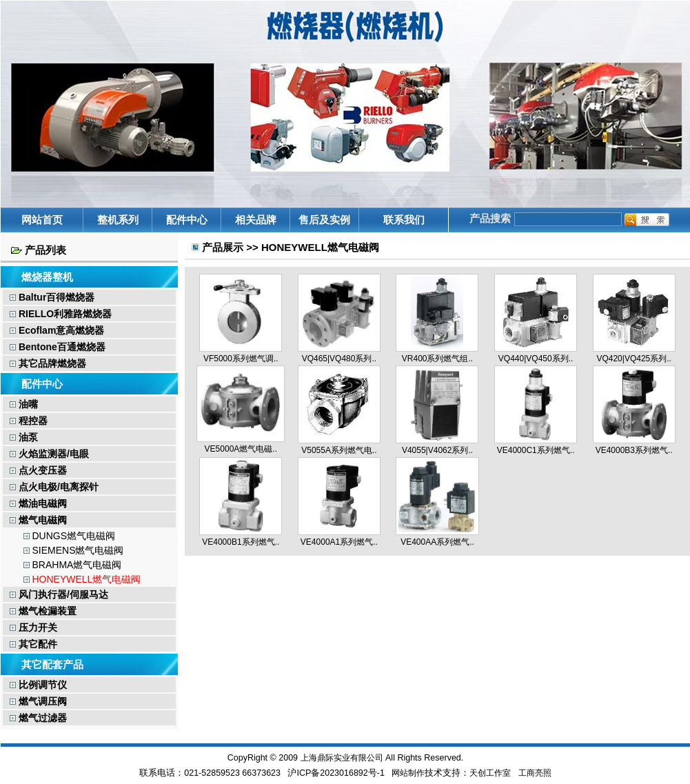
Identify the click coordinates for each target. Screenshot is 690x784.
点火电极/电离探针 (54, 487)
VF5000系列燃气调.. (241, 359)
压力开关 (33, 627)
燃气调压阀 (38, 701)
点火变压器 (38, 470)
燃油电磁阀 (38, 503)
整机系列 (118, 220)
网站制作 (408, 773)
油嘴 (24, 404)
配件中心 (187, 220)
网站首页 (42, 220)
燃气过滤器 (38, 718)
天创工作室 (490, 773)
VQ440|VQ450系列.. (536, 359)
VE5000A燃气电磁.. (241, 449)
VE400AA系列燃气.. (437, 542)
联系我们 (404, 220)
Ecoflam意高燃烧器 (57, 330)
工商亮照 (535, 773)
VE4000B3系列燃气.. (634, 450)
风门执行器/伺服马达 (59, 594)
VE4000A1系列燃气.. (339, 542)
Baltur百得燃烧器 (52, 297)
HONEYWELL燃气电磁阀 (86, 579)
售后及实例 (324, 220)
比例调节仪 (38, 685)
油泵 (24, 437)
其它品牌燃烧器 (48, 363)
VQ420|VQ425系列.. (634, 359)
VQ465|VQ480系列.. (339, 359)
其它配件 (33, 644)
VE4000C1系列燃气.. (536, 450)
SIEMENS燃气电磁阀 (78, 550)
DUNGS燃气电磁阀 (73, 536)
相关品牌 (256, 220)
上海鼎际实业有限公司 (342, 758)
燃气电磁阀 (38, 520)
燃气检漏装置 (43, 611)
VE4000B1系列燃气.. (241, 542)
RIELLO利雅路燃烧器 (61, 314)
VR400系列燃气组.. (437, 359)
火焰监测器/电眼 (49, 454)
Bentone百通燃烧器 (58, 347)
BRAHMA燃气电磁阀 (77, 565)
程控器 (29, 421)
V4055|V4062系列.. (437, 450)
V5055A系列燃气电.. (339, 450)
